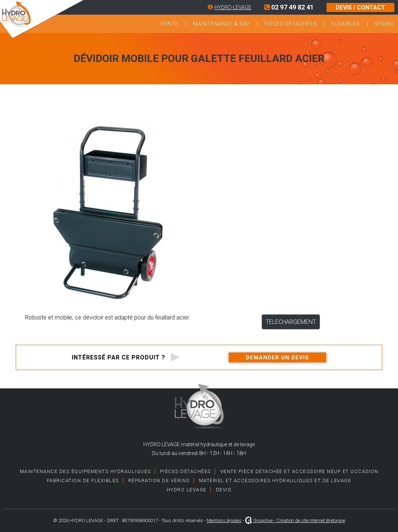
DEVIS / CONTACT (360, 8)
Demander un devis (277, 358)
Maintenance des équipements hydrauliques (85, 471)
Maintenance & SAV (222, 24)
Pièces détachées (291, 24)
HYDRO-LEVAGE (233, 7)
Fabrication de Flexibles (83, 481)
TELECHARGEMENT (291, 322)
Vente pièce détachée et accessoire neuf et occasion (299, 471)
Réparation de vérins (159, 481)
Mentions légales (224, 520)
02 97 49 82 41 (289, 7)
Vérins (384, 24)
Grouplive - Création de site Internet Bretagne (299, 520)
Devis (224, 490)
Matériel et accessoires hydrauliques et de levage (275, 481)
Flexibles (346, 24)
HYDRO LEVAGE (187, 490)
